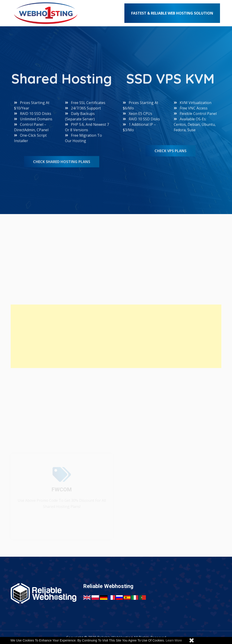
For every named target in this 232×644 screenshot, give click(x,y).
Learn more (174, 640)
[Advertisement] (116, 336)
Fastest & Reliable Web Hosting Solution (172, 13)
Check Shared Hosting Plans (62, 162)
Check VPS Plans (170, 151)
